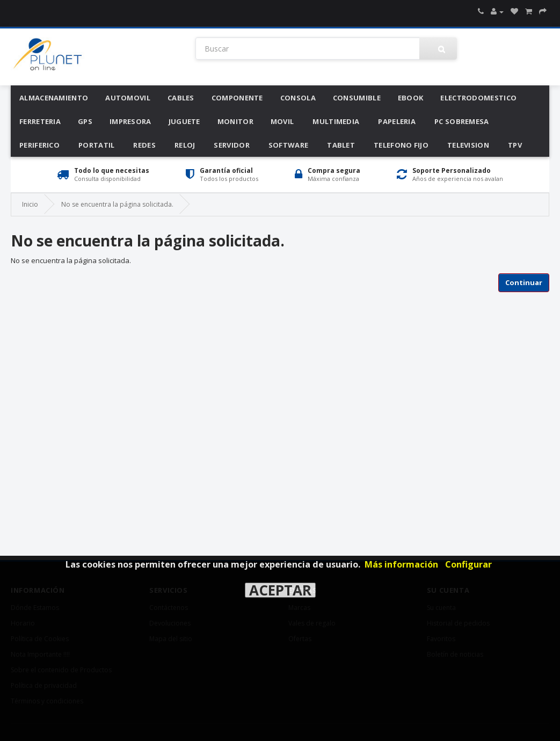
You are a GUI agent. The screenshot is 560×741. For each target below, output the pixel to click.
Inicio (30, 204)
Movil (282, 121)
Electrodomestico (478, 98)
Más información (401, 564)
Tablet (341, 145)
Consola (298, 98)
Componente (237, 98)
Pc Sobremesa (462, 121)
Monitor (235, 121)
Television (468, 145)
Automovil (128, 98)
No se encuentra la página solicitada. (117, 204)
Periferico (39, 145)
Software (288, 145)
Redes (144, 145)
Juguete (184, 121)
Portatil (96, 145)
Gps (85, 121)
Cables (181, 98)
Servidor (231, 145)
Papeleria (397, 121)
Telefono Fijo (401, 145)
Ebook (411, 98)
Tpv (515, 145)
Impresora (130, 121)
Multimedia (336, 121)
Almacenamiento (54, 98)
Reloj (185, 145)
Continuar (524, 282)
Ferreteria (40, 121)
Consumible (357, 98)
